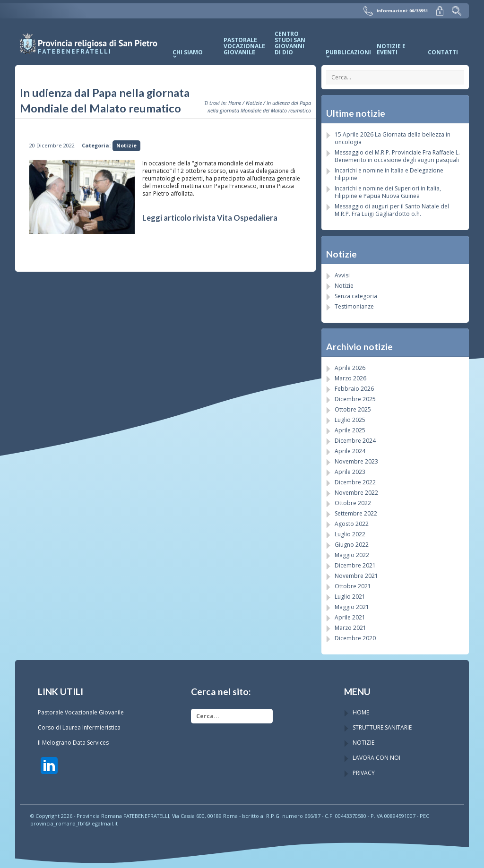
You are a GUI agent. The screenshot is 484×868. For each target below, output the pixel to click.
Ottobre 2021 (353, 586)
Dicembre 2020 (355, 638)
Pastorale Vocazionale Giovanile (81, 712)
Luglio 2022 (350, 534)
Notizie (254, 102)
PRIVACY (364, 772)
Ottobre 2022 (353, 503)
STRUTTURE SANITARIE (382, 727)
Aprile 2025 (350, 430)
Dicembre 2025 (355, 399)
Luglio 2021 (350, 596)
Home (235, 102)
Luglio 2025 (350, 419)
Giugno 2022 (352, 544)
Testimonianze (354, 306)
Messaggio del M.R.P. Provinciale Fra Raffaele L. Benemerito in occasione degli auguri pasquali (397, 156)
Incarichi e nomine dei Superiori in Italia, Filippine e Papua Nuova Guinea (388, 192)
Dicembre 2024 (355, 440)
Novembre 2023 (356, 461)
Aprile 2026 (350, 367)
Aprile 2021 (350, 617)
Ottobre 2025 (353, 409)
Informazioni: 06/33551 (397, 10)
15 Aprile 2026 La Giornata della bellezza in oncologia (393, 138)
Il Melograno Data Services (73, 742)
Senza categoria (356, 296)
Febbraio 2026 (354, 388)
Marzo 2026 (350, 378)
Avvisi (342, 275)
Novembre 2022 (356, 492)
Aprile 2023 (350, 471)
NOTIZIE (363, 742)
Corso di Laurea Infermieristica (79, 727)
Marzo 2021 (350, 627)
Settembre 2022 (356, 513)
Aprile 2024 (350, 451)
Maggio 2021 (352, 606)
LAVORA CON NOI (376, 757)
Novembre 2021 (356, 575)
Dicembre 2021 (355, 565)
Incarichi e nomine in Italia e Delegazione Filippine (389, 174)
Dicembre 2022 (355, 482)
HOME (361, 712)
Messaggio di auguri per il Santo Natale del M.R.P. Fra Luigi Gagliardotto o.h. (392, 210)
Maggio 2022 (352, 554)
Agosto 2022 (352, 523)
